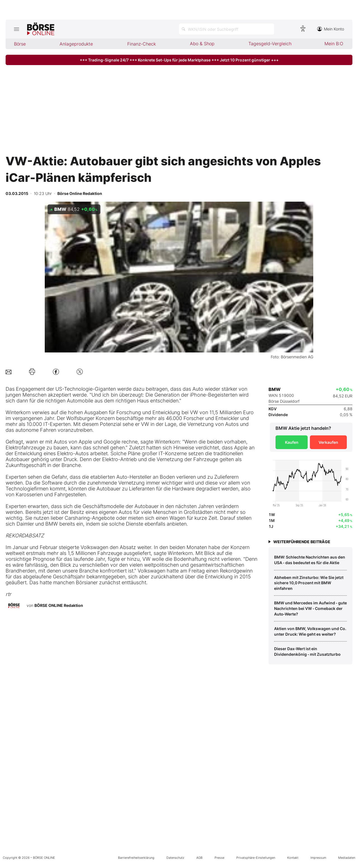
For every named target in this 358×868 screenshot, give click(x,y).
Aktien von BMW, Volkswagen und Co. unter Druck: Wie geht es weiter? (310, 631)
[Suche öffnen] (227, 29)
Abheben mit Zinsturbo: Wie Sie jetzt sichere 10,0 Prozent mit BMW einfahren (309, 583)
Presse (219, 858)
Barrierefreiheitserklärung (136, 858)
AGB (199, 858)
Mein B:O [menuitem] (334, 44)
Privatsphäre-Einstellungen (256, 858)
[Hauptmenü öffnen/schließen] (16, 29)
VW (194, 412)
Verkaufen (328, 442)
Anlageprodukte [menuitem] (76, 44)
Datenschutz (175, 858)
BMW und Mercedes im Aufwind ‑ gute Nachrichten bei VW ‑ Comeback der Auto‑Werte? (310, 608)
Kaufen (292, 442)
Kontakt (293, 858)
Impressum (318, 858)
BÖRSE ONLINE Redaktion (59, 605)
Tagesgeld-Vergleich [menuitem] (270, 44)
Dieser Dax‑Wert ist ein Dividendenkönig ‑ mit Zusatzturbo (307, 651)
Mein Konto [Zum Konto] (331, 29)
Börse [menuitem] (20, 44)
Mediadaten (347, 858)
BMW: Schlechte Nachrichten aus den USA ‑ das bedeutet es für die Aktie (310, 560)
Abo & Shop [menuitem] (202, 44)
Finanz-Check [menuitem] (142, 44)
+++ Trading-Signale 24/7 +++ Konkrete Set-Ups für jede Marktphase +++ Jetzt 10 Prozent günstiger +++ (179, 60)
